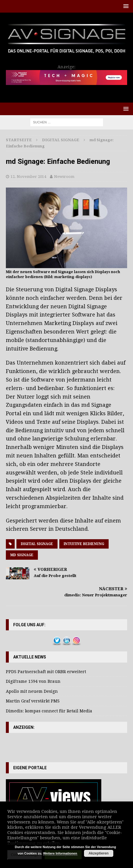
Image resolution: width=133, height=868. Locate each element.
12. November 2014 (28, 177)
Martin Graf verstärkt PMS (33, 701)
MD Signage (22, 555)
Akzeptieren (99, 853)
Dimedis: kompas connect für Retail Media (49, 711)
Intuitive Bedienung (84, 544)
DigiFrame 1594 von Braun (33, 681)
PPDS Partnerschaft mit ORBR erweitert (46, 672)
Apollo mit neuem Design (32, 691)
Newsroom (64, 177)
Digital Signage (37, 544)
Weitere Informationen (60, 853)
